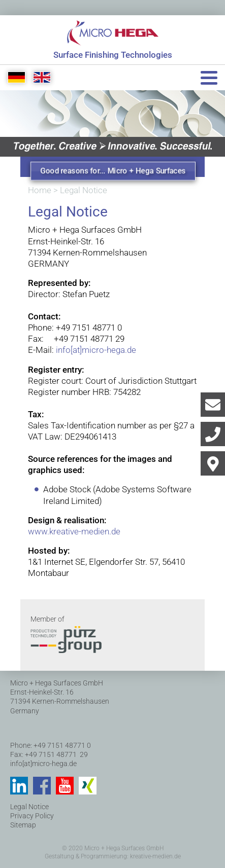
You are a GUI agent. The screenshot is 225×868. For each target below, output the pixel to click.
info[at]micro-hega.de (96, 350)
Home (40, 190)
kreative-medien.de (155, 856)
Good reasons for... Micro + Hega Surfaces (113, 171)
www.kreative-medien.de (74, 531)
